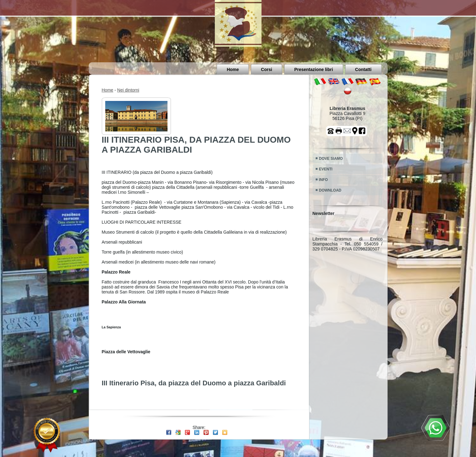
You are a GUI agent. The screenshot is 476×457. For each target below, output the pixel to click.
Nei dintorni (128, 90)
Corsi (266, 69)
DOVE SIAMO (331, 159)
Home (233, 69)
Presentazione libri (313, 69)
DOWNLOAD (330, 190)
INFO (324, 180)
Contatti (363, 69)
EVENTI (326, 169)
